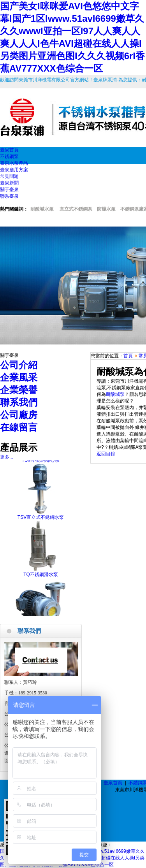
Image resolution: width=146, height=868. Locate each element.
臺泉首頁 (113, 783)
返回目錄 (106, 454)
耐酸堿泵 (115, 394)
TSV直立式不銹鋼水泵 (41, 520)
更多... (7, 457)
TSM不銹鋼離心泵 (41, 463)
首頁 (128, 356)
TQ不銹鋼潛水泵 (41, 577)
